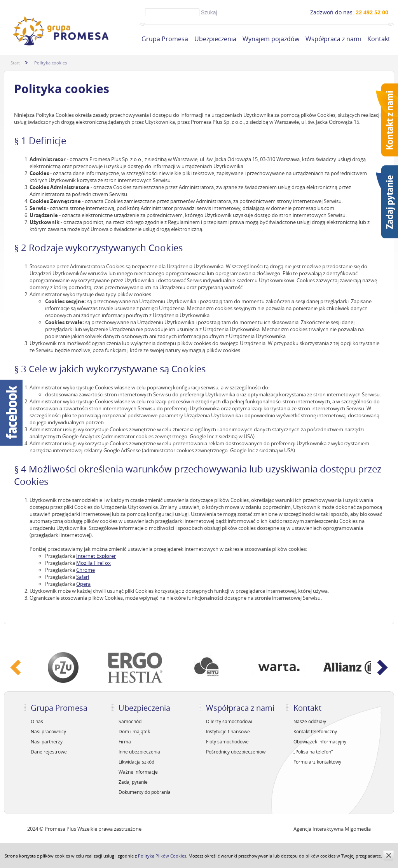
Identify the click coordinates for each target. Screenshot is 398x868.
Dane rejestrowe (49, 752)
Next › (382, 667)
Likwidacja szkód (136, 762)
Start (15, 63)
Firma (125, 741)
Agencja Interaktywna (319, 829)
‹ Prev (16, 667)
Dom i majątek (134, 731)
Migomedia (358, 829)
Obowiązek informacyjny (320, 741)
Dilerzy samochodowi (229, 721)
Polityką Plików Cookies (162, 856)
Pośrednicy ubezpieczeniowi (236, 752)
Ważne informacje (138, 772)
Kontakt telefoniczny (315, 731)
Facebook (11, 413)
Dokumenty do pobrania (145, 792)
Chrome (86, 570)
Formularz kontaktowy (317, 762)
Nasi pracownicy (48, 731)
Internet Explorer (96, 556)
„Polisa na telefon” (313, 752)
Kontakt (379, 39)
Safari (83, 577)
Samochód (130, 721)
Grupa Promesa (165, 39)
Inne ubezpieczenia (139, 752)
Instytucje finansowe (228, 731)
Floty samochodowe (227, 741)
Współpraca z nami (333, 39)
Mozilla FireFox (93, 563)
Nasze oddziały (310, 721)
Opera (83, 584)
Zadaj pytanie (133, 782)
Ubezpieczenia (215, 39)
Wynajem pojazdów (271, 39)
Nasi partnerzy (47, 741)
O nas (37, 721)
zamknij (388, 855)
